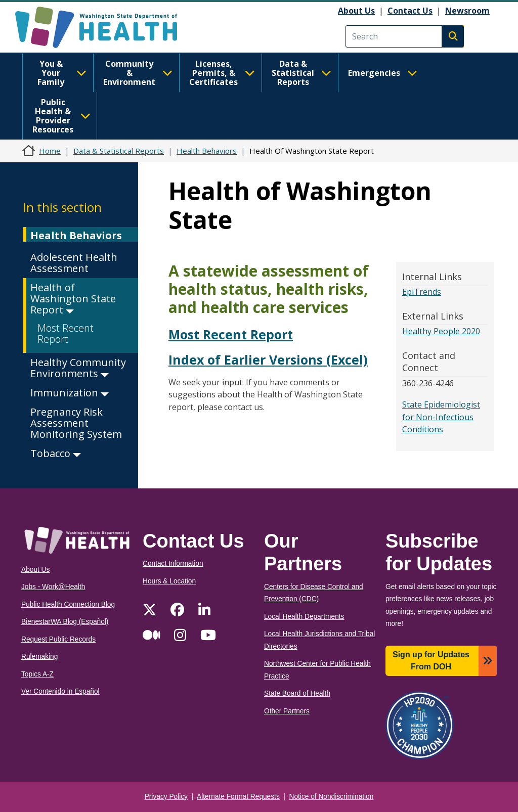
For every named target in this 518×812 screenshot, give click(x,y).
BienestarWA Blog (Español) (65, 622)
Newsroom (467, 11)
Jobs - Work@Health (53, 587)
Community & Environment (138, 73)
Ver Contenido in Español (60, 691)
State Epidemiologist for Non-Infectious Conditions (441, 417)
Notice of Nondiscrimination (332, 797)
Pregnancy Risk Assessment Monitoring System (76, 423)
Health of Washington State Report (73, 299)
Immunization (70, 393)
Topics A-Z (37, 674)
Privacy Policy (166, 797)
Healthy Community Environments (78, 368)
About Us (356, 11)
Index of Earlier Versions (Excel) (268, 359)
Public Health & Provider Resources (61, 116)
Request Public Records (58, 639)
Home (50, 151)
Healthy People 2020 (441, 331)
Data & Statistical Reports (301, 73)
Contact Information (173, 563)
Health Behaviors (207, 151)
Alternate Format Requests (238, 797)
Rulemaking (39, 657)
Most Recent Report (66, 333)
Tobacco (56, 453)
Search (453, 36)
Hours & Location (169, 581)
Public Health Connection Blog (68, 604)
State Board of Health (297, 693)
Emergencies (383, 73)
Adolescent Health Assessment (74, 263)
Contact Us (410, 11)
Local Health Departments (304, 617)
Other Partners (287, 711)
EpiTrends (422, 292)
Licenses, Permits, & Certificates (222, 73)
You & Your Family (62, 73)
